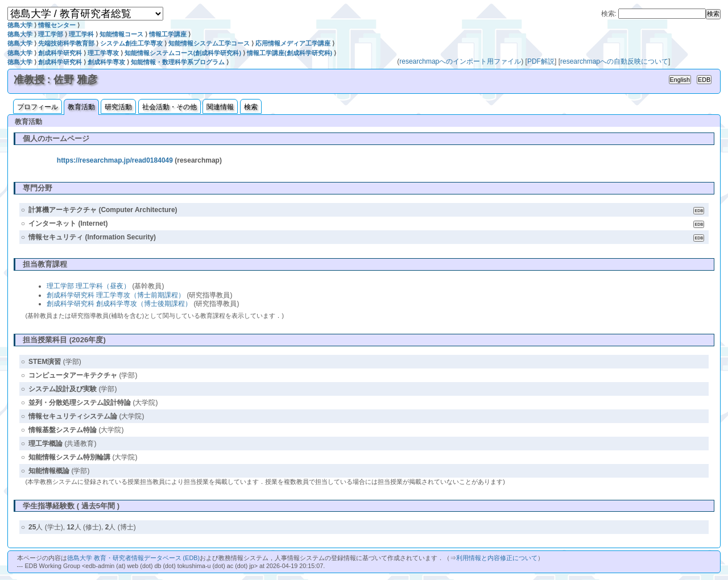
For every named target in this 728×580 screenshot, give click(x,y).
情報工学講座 (168, 34)
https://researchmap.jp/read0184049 (115, 160)
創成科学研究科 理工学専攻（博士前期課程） (116, 295)
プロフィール (38, 107)
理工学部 (51, 34)
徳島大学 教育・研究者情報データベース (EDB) (133, 558)
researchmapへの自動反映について (614, 61)
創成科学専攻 (106, 62)
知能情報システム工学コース (209, 43)
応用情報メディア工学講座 (293, 43)
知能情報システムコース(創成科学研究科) (183, 53)
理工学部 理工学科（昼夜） (88, 286)
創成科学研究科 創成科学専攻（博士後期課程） (119, 304)
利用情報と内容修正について (497, 558)
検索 (251, 107)
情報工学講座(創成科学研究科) (289, 53)
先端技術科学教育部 (66, 43)
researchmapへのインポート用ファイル (460, 61)
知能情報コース (121, 34)
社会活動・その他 (169, 107)
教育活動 (81, 107)
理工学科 (81, 34)
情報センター (57, 25)
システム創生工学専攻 (131, 43)
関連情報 (220, 107)
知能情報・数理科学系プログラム (178, 62)
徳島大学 (20, 25)
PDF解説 (541, 61)
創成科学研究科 (60, 53)
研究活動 (118, 107)
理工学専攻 (103, 53)
